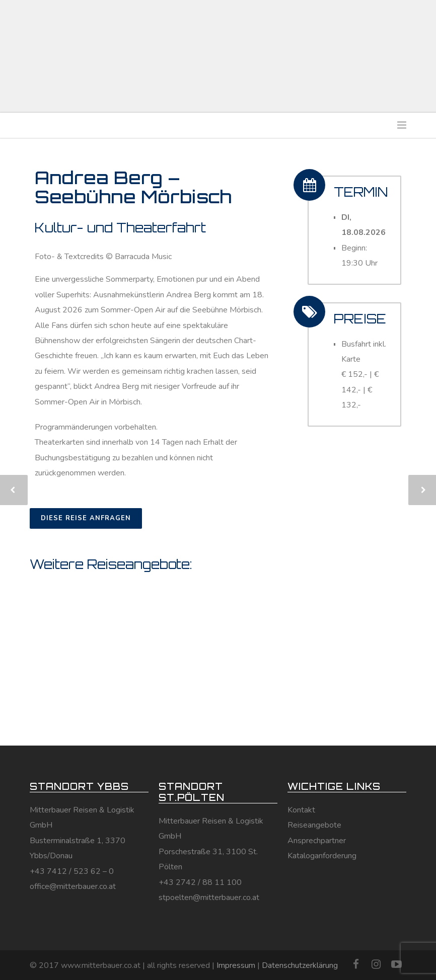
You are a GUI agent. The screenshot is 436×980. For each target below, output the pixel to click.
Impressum (236, 965)
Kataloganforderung (322, 856)
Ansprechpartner (317, 841)
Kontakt (301, 810)
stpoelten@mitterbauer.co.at (209, 897)
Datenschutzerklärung (300, 965)
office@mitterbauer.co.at (73, 886)
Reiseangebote (314, 825)
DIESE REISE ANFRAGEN (86, 518)
